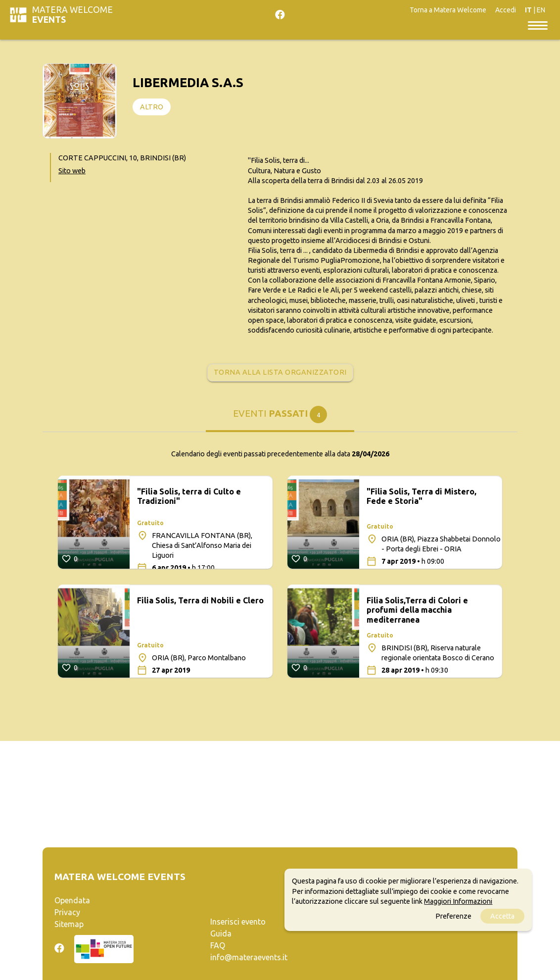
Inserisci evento (238, 922)
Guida (221, 933)
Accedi (506, 10)
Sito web (72, 171)
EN (541, 10)
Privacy (67, 912)
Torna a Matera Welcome (448, 10)
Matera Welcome (72, 15)
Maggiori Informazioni (458, 901)
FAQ (218, 945)
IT (528, 10)
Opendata (72, 900)
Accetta (502, 916)
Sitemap (69, 924)
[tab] (280, 419)
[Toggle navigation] (538, 25)
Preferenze (453, 916)
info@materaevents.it (249, 957)
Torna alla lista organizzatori (280, 372)
